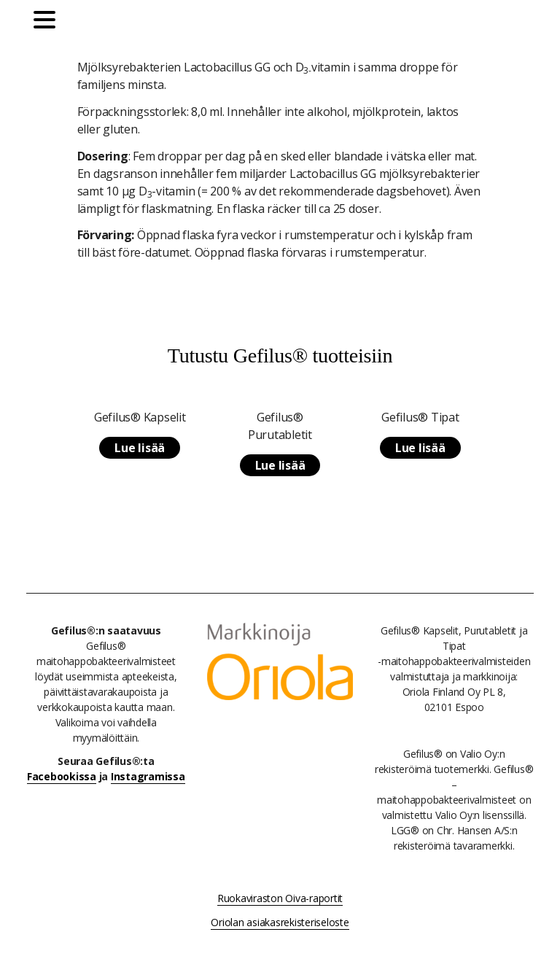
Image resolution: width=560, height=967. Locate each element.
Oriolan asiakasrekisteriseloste (280, 922)
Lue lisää (140, 448)
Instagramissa (148, 776)
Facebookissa (62, 776)
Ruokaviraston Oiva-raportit (280, 898)
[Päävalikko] (48, 22)
